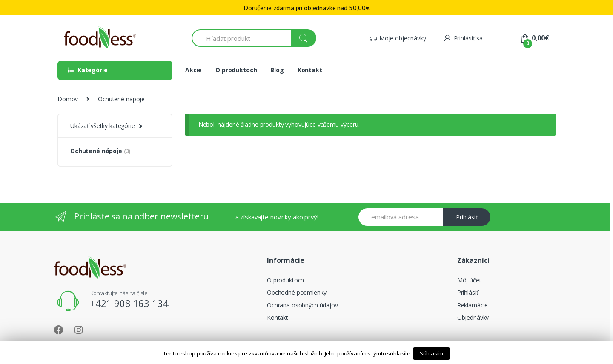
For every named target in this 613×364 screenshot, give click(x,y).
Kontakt (310, 70)
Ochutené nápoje (100, 151)
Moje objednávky (397, 38)
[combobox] (242, 38)
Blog (277, 70)
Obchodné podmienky (296, 292)
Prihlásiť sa (463, 38)
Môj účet (469, 280)
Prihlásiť (467, 217)
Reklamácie (473, 305)
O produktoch (236, 70)
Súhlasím (431, 353)
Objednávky (473, 317)
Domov (68, 99)
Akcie (193, 70)
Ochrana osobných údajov (302, 305)
